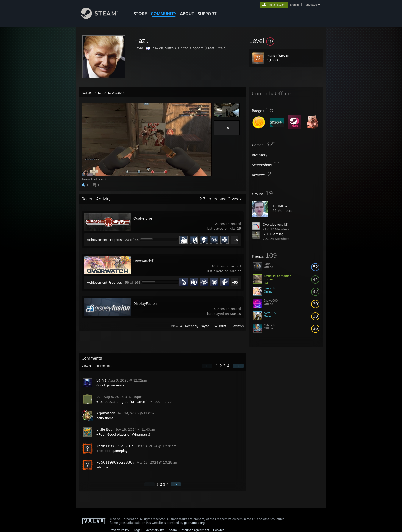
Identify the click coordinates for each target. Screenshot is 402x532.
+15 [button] (235, 240)
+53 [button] (235, 282)
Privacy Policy (119, 530)
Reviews (237, 326)
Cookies (219, 530)
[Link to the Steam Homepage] (103, 18)
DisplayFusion (145, 303)
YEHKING (280, 206)
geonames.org (194, 523)
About (187, 14)
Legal (138, 530)
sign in (294, 5)
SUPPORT (207, 14)
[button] (286, 41)
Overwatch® (144, 261)
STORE (140, 14)
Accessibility (155, 530)
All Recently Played (195, 326)
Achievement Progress (104, 240)
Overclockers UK (275, 224)
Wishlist (220, 326)
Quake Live (143, 218)
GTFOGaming (273, 234)
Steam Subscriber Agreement (188, 530)
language (311, 5)
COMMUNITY (164, 14)
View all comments (97, 366)
